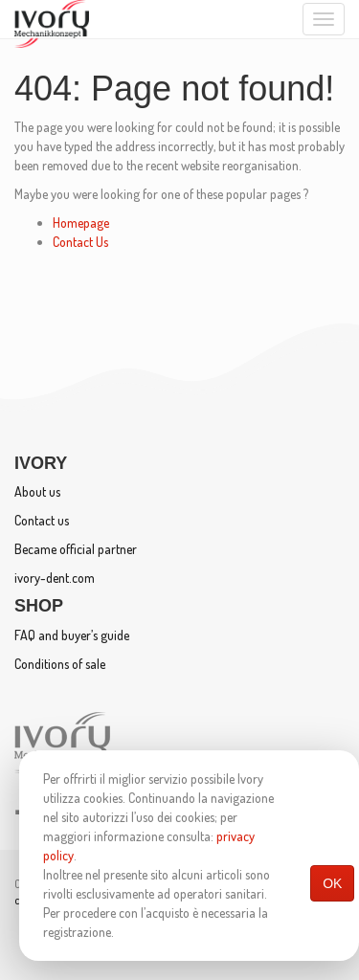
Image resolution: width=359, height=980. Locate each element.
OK (332, 883)
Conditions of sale (60, 664)
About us (37, 491)
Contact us (42, 520)
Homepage (81, 223)
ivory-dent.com (55, 578)
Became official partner (76, 549)
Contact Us (80, 242)
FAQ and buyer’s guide (72, 635)
